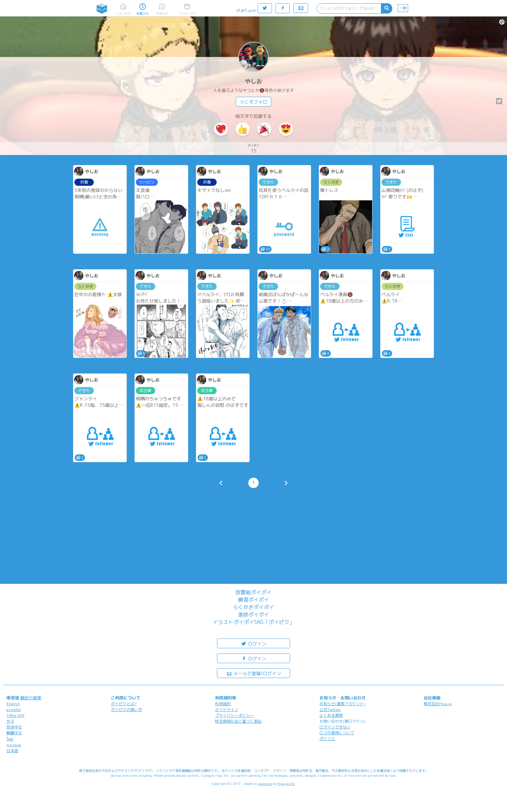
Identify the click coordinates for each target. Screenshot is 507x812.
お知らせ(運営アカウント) (342, 704)
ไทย (10, 739)
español (14, 710)
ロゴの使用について (337, 733)
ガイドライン (227, 710)
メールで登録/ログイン (254, 673)
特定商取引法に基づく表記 (238, 721)
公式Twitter (330, 710)
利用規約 (223, 704)
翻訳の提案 (31, 698)
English (13, 704)
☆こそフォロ (253, 102)
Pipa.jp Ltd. (286, 784)
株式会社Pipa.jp (438, 704)
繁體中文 (14, 733)
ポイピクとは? (124, 704)
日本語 (12, 751)
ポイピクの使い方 (126, 710)
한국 (10, 721)
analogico (265, 784)
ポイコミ (327, 739)
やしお (253, 81)
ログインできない (335, 727)
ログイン (253, 643)
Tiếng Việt (16, 715)
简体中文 (14, 727)
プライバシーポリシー (234, 715)
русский (14, 745)
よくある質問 (331, 715)
